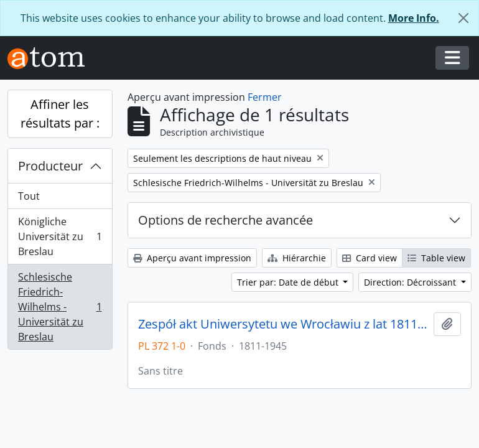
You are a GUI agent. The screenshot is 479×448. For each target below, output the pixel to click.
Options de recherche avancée (226, 220)
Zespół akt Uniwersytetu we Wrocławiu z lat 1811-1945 (284, 324)
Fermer (265, 97)
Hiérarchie (297, 258)
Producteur (50, 166)
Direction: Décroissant (411, 282)
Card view (370, 258)
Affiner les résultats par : (60, 114)
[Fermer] (463, 18)
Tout (29, 196)
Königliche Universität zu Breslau (60, 236)
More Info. (414, 18)
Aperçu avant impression (192, 258)
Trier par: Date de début (289, 282)
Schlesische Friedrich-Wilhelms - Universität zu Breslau (60, 307)
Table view (436, 258)
